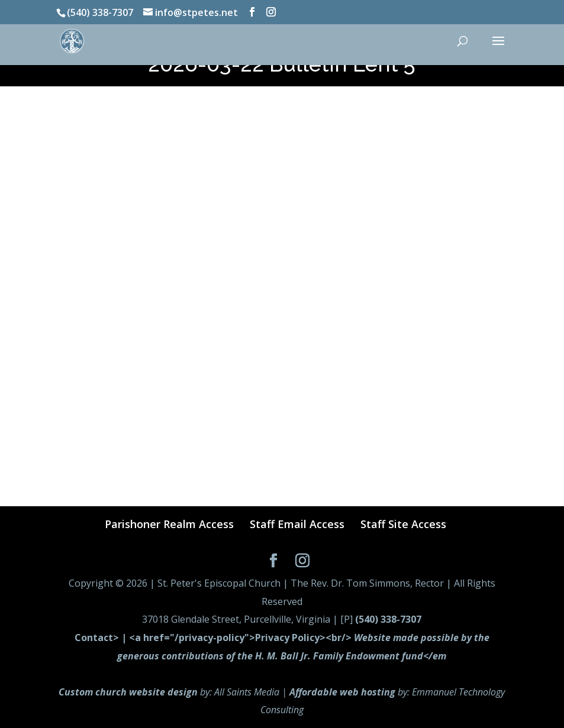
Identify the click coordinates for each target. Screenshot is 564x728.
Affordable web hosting (342, 692)
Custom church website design (128, 692)
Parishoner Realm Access (169, 524)
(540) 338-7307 (388, 619)
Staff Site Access (403, 524)
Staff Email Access (297, 524)
